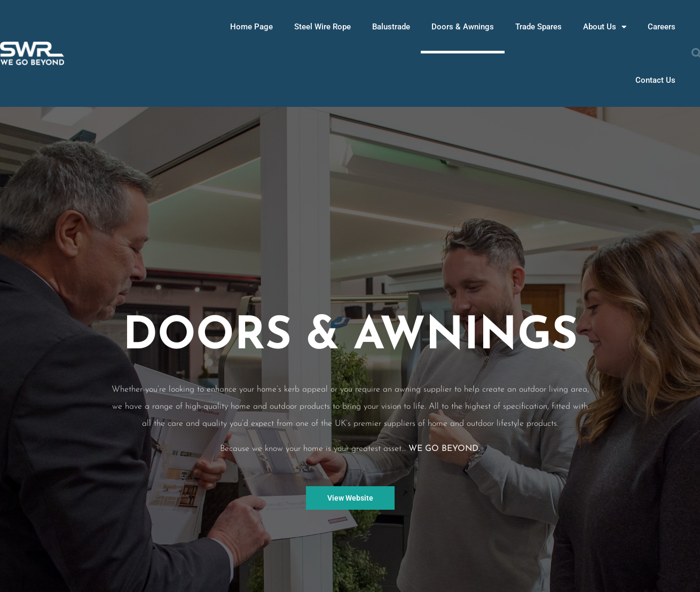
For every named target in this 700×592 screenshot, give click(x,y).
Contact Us (655, 80)
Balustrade (391, 27)
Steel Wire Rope (323, 27)
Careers (662, 27)
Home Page (251, 27)
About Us (605, 27)
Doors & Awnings (463, 27)
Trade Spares (538, 27)
